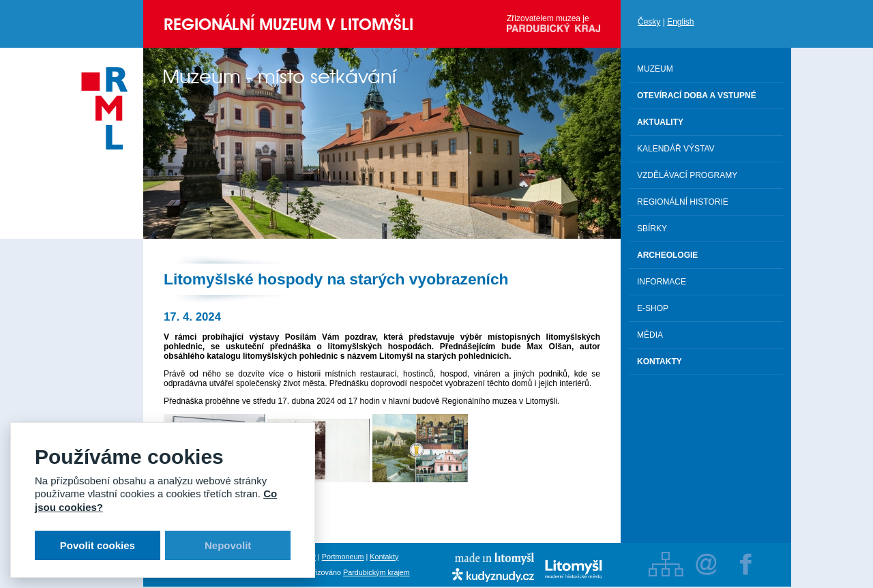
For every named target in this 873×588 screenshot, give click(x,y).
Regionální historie (683, 202)
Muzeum (655, 69)
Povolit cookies (98, 545)
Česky (649, 22)
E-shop (653, 308)
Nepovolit (228, 545)
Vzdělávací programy (687, 175)
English (680, 22)
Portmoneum (343, 557)
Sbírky (652, 229)
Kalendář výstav (676, 149)
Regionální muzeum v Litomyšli (288, 24)
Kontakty (384, 557)
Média (650, 335)
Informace (662, 282)
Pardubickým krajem (376, 572)
